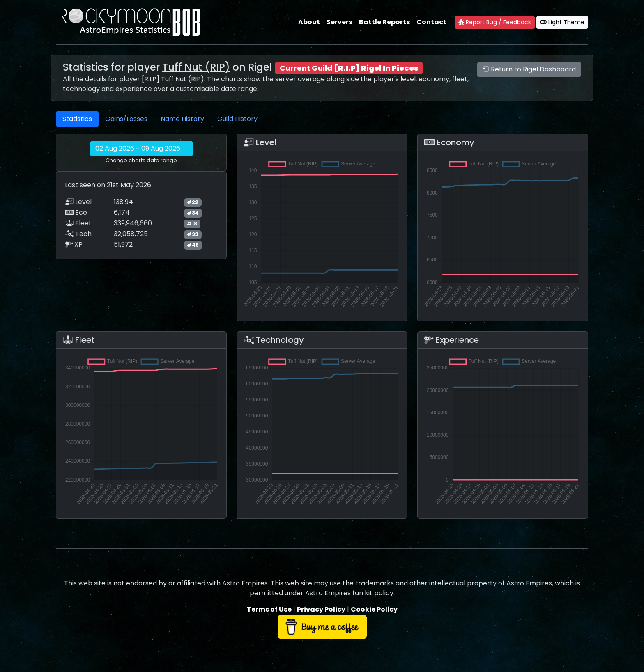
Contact (431, 22)
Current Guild (349, 68)
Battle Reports (384, 22)
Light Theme (562, 22)
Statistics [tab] (77, 119)
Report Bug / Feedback (495, 22)
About (309, 22)
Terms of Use (269, 609)
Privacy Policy (321, 609)
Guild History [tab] (237, 119)
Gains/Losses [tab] (126, 119)
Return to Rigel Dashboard (529, 69)
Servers (339, 22)
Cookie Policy (374, 609)
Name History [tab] (182, 119)
